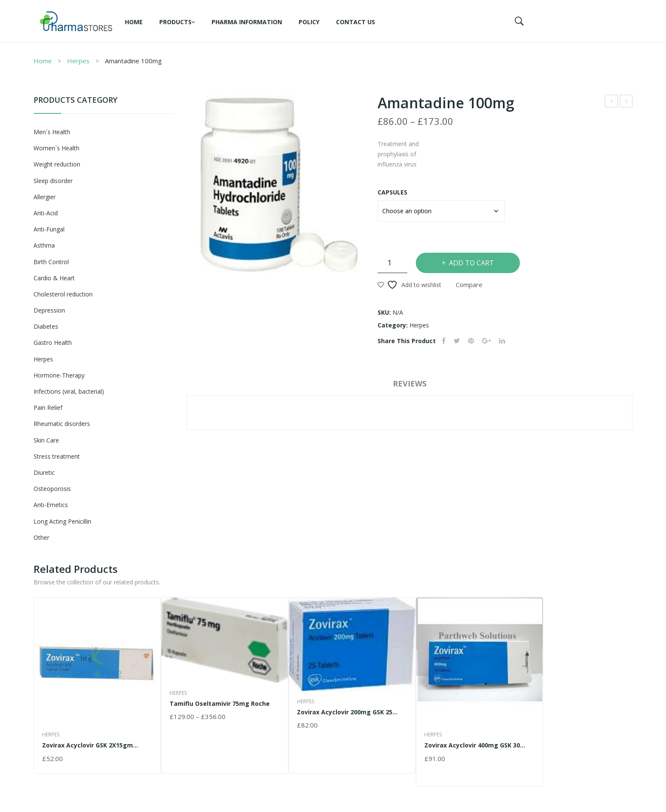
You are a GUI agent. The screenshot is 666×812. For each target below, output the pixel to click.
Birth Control (51, 262)
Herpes (78, 61)
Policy (309, 22)
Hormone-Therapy (59, 375)
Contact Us (356, 22)
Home (134, 22)
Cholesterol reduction (63, 294)
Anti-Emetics (51, 505)
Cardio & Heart (54, 278)
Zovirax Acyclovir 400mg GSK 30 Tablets (472, 745)
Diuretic (44, 472)
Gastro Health (53, 343)
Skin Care (46, 440)
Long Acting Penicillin (62, 521)
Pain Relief (48, 407)
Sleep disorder (53, 181)
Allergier (45, 197)
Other (41, 537)
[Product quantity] (392, 263)
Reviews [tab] (410, 383)
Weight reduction (57, 164)
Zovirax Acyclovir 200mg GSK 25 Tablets (345, 712)
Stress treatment (57, 456)
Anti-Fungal (49, 229)
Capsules (392, 192)
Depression (49, 310)
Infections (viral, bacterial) (69, 391)
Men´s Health (52, 132)
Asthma (44, 245)
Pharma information (247, 22)
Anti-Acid (46, 213)
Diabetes (46, 326)
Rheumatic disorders (62, 424)
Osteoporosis (52, 489)
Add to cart (471, 263)
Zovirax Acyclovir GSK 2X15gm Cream (612, 102)
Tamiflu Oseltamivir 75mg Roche (627, 102)
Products (175, 22)
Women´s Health (56, 148)
